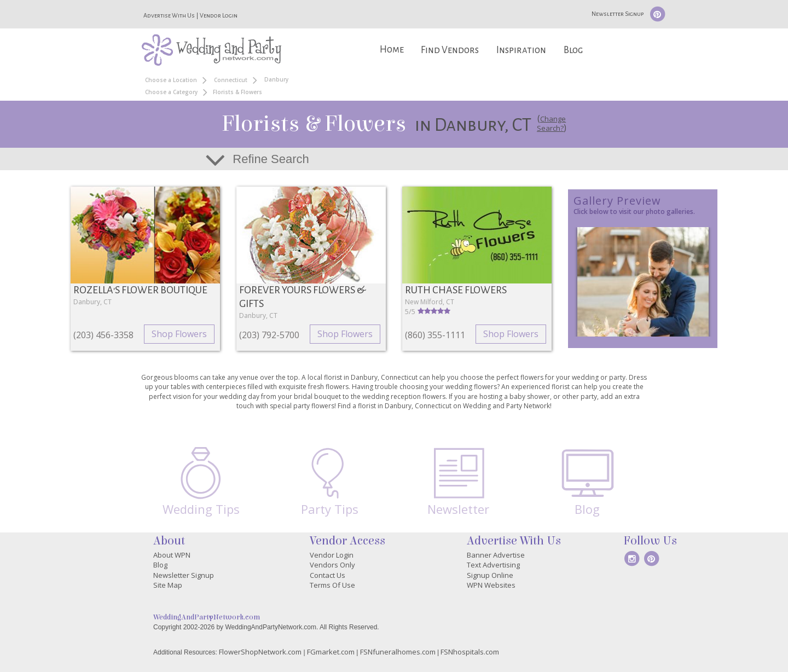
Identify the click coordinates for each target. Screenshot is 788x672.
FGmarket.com (331, 652)
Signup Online (490, 575)
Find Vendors (450, 50)
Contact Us (328, 575)
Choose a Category (171, 92)
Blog (573, 50)
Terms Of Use (332, 585)
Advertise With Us (169, 15)
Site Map (168, 585)
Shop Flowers (179, 334)
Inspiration (521, 50)
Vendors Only (332, 565)
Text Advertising (493, 565)
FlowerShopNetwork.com (260, 652)
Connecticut (231, 80)
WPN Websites (491, 585)
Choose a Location (171, 80)
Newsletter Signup (618, 14)
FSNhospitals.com (470, 652)
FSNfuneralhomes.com (398, 652)
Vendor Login (219, 15)
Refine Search (271, 159)
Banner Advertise (496, 555)
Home (392, 50)
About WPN (172, 555)
